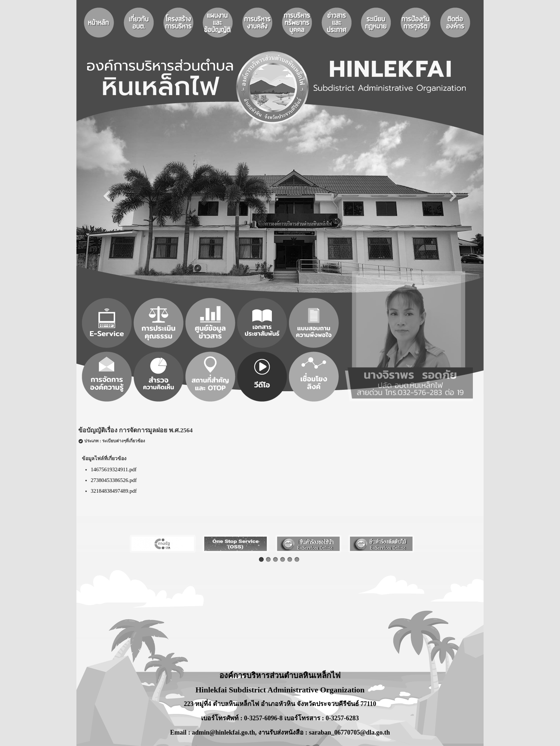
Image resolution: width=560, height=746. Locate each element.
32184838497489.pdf (114, 491)
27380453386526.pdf (114, 480)
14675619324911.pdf (114, 469)
